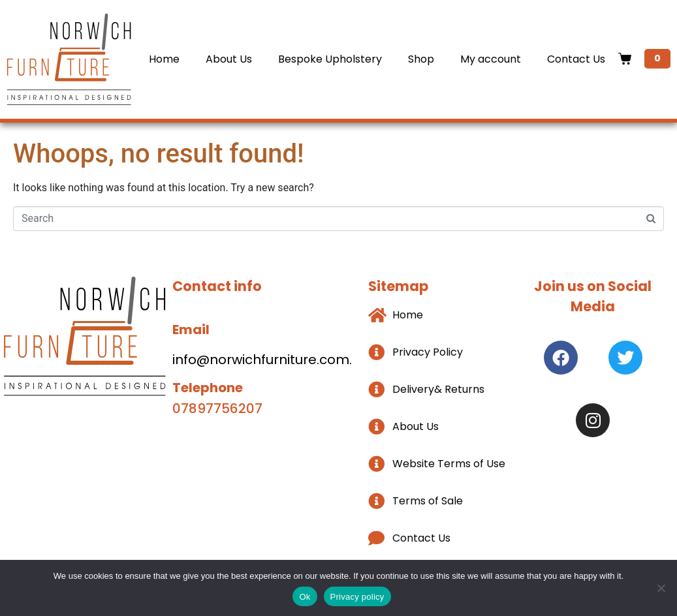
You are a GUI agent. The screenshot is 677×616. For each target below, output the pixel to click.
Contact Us (576, 59)
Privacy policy (357, 597)
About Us (229, 59)
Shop (421, 59)
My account (491, 59)
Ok (305, 597)
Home (164, 59)
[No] (661, 588)
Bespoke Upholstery (330, 59)
